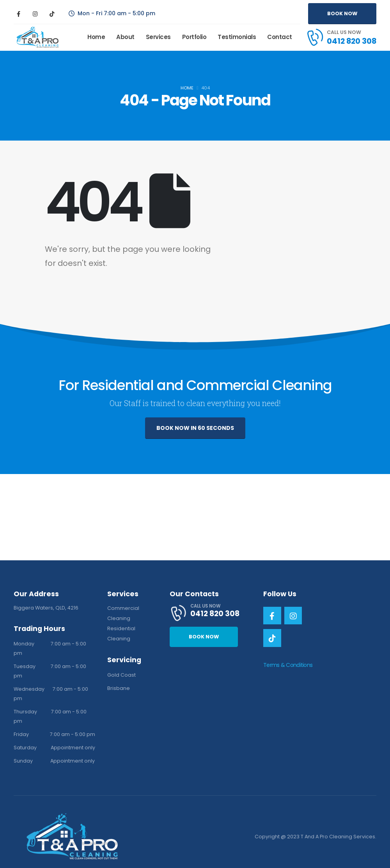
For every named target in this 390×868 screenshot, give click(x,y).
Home (96, 37)
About (125, 37)
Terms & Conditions (288, 665)
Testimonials (237, 37)
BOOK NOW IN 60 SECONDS (195, 428)
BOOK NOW (342, 13)
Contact (280, 37)
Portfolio (194, 37)
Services (158, 37)
